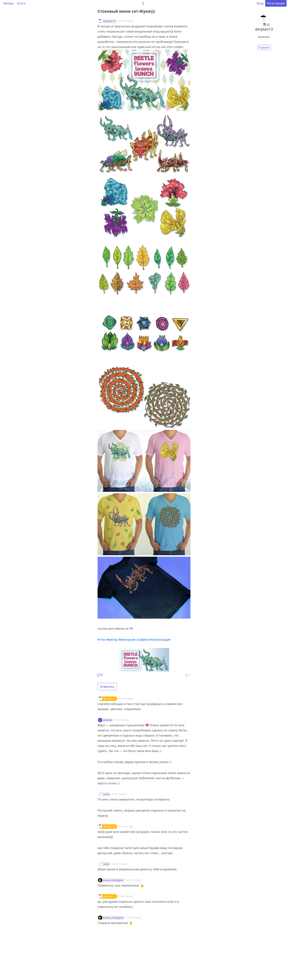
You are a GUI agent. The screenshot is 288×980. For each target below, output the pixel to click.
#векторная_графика (134, 640)
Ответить (107, 687)
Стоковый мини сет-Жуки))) (126, 11)
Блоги (21, 3)
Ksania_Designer (113, 880)
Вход (260, 3)
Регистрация (276, 3)
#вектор (112, 640)
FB (131, 629)
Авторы (8, 3)
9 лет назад (126, 698)
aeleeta (108, 720)
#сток (102, 640)
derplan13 (109, 21)
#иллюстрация (160, 640)
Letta (106, 794)
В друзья (264, 47)
